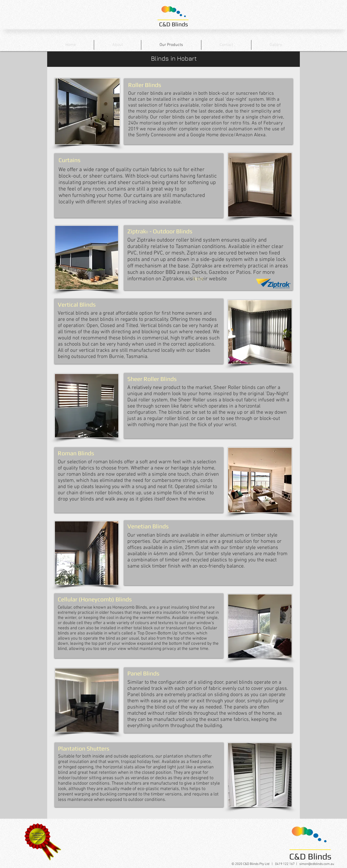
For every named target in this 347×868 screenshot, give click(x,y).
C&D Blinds (173, 24)
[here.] (199, 279)
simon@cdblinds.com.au (317, 864)
